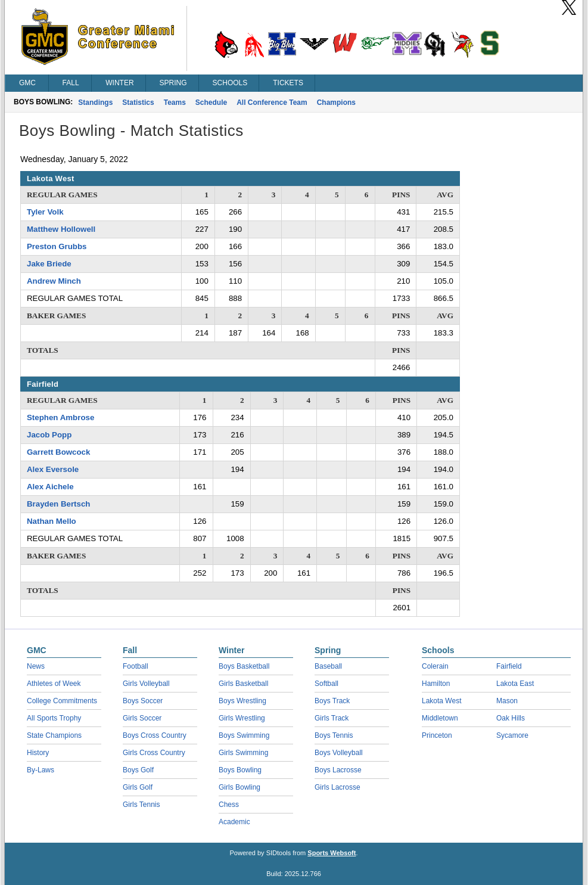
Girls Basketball (243, 684)
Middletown (440, 718)
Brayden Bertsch (58, 504)
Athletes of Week (54, 684)
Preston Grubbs (57, 246)
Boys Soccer (143, 701)
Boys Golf (138, 770)
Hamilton (436, 684)
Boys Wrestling (242, 701)
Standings (95, 103)
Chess (229, 805)
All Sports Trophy (54, 718)
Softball (326, 684)
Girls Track (332, 718)
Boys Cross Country (155, 735)
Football (136, 666)
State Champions (54, 735)
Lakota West (441, 701)
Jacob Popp (49, 435)
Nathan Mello (52, 521)
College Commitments (62, 701)
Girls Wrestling (242, 718)
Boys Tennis (334, 735)
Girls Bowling (239, 787)
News (36, 666)
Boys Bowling (240, 770)
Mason (507, 701)
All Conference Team (272, 103)
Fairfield (509, 666)
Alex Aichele (50, 487)
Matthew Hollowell (61, 229)
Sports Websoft (332, 853)
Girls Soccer (142, 718)
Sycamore (512, 735)
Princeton (437, 735)
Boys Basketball (244, 666)
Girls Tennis (141, 805)
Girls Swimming (243, 753)
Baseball (328, 666)
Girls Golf (138, 787)
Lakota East (515, 684)
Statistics (138, 103)
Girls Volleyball (146, 684)
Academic (234, 822)
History (38, 753)
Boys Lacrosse (338, 770)
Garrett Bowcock (58, 452)
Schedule (211, 103)
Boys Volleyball (339, 753)
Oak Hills (511, 718)
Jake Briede (49, 264)
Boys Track (332, 701)
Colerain (435, 666)
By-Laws (41, 770)
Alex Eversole (53, 469)
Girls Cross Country (154, 753)
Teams (175, 103)
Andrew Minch (54, 281)
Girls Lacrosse (337, 787)
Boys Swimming (244, 735)
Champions (336, 103)
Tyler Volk (45, 212)
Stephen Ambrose (60, 417)
